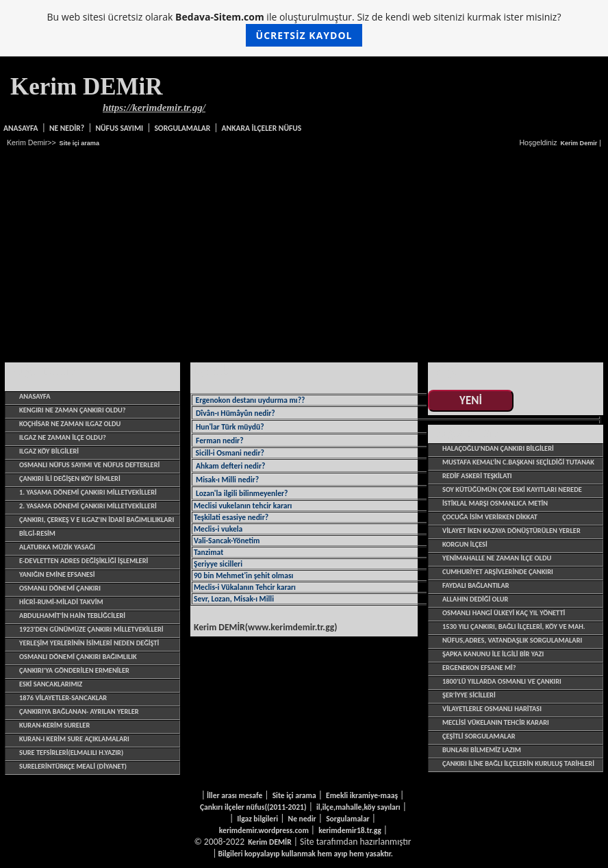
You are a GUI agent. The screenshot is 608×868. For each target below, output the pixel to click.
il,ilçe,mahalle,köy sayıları (358, 807)
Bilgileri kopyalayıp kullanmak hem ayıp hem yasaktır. (305, 854)
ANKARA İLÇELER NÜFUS (262, 128)
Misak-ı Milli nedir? (227, 480)
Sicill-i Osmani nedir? (229, 453)
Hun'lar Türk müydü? (230, 427)
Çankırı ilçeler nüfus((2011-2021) (253, 807)
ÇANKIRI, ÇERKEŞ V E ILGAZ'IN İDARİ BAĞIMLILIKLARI (97, 520)
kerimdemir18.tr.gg (350, 830)
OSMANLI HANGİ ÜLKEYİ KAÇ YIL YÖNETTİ (504, 613)
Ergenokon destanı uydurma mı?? (249, 400)
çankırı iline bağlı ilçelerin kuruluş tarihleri (518, 764)
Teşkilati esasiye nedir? (231, 517)
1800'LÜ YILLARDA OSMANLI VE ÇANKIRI (502, 681)
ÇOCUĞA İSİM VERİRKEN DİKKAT (490, 517)
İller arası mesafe (235, 795)
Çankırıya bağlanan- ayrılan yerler (79, 711)
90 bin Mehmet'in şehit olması (243, 575)
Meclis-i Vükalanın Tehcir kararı (245, 587)
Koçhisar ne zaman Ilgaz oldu (70, 424)
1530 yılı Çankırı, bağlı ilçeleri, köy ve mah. (514, 627)
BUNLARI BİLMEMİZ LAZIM (482, 750)
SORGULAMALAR (182, 128)
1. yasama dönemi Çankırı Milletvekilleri (88, 492)
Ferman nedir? (219, 441)
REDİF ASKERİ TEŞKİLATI (477, 476)
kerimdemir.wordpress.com (264, 830)
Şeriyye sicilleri (218, 564)
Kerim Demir (579, 143)
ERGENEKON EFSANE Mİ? (479, 668)
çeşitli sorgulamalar (479, 736)
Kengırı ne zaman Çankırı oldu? (73, 410)
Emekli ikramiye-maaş (362, 795)
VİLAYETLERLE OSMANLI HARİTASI (492, 709)
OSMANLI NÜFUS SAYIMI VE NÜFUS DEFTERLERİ (89, 465)
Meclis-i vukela (218, 529)
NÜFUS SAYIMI (119, 128)
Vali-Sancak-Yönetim (227, 541)
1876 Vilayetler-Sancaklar (63, 698)
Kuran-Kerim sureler (54, 725)
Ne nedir (302, 819)
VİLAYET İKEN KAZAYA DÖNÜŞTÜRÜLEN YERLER (511, 531)
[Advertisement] (304, 255)
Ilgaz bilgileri (257, 819)
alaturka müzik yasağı (57, 547)
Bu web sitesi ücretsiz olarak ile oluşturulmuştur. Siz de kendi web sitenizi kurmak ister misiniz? (304, 28)
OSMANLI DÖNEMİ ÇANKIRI (60, 588)
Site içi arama (79, 143)
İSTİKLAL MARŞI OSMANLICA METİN (495, 503)
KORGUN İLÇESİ (465, 544)
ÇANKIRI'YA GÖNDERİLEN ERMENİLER (74, 670)
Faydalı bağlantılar (476, 585)
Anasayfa (21, 128)
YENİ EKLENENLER (471, 401)
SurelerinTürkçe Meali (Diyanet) (73, 766)
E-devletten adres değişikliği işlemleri (84, 561)
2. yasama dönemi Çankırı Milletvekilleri (88, 506)
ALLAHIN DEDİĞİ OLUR (475, 599)
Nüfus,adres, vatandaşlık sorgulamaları (512, 640)
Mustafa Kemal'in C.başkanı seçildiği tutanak (518, 462)
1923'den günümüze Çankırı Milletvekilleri (91, 629)
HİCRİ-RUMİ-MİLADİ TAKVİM (61, 602)
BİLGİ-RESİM (37, 533)
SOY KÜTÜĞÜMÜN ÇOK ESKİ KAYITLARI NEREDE (512, 489)
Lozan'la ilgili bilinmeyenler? (242, 493)
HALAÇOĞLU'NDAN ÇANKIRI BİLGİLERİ (498, 448)
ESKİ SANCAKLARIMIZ (51, 684)
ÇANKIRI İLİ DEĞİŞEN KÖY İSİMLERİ (70, 479)
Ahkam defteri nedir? (230, 466)
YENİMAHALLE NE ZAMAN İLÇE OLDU (497, 558)
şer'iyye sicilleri (469, 695)
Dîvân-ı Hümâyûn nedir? (236, 413)
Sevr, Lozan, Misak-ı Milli (234, 599)
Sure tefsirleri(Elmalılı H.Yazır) (71, 753)
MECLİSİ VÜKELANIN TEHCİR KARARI (496, 722)
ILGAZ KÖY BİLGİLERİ (49, 451)
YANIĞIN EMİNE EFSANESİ (57, 574)
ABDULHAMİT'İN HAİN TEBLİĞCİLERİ (72, 616)
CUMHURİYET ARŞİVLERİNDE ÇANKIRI (498, 572)
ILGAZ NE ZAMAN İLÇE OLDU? (63, 437)
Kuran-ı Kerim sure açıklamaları (74, 739)
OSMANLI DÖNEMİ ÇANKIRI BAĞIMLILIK (78, 657)
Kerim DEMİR (269, 842)
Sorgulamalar (348, 819)
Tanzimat (208, 552)
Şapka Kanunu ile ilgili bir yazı (493, 654)
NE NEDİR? (67, 128)
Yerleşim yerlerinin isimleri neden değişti (89, 643)
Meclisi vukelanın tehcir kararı (243, 506)
